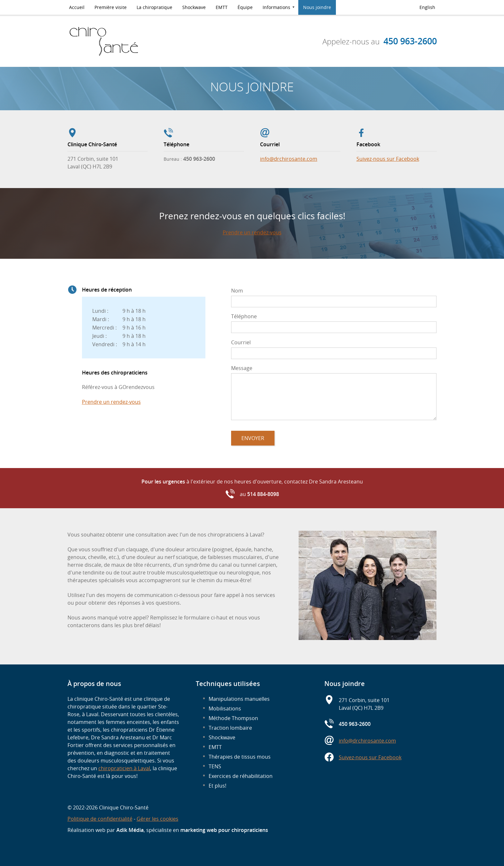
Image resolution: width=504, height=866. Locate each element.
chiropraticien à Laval (124, 768)
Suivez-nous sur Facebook (388, 159)
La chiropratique (154, 7)
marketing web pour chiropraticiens (224, 830)
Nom (237, 291)
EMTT (222, 7)
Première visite (111, 7)
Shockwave (194, 7)
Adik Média (130, 830)
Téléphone (244, 316)
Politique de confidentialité (100, 819)
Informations (276, 7)
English (427, 7)
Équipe (245, 7)
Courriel (241, 342)
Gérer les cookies (157, 819)
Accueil (77, 7)
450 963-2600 (410, 41)
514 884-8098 (263, 494)
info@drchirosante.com (289, 159)
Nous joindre (317, 7)
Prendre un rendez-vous (252, 232)
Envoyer (253, 438)
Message (242, 368)
